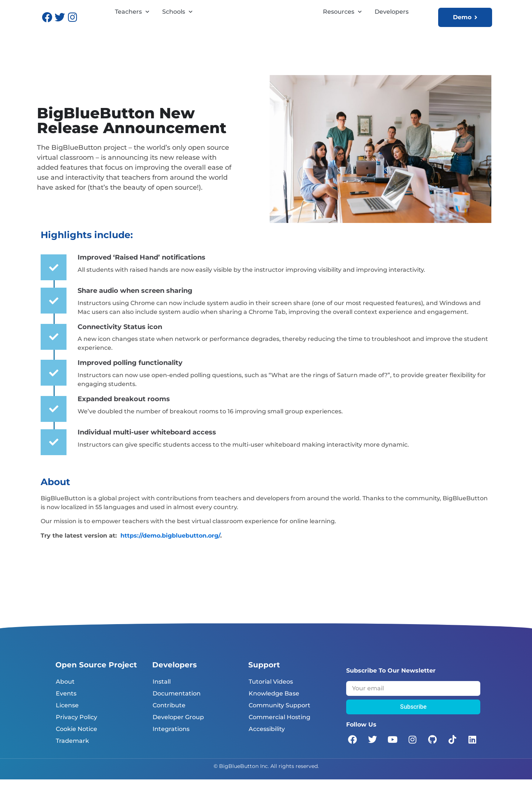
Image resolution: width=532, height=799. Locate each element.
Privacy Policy (76, 737)
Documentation (177, 713)
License (67, 725)
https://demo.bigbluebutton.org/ (170, 555)
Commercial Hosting (279, 737)
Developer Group (178, 737)
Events (66, 713)
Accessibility (267, 749)
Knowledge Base (274, 713)
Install (162, 701)
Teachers (132, 27)
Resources (342, 27)
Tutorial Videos (271, 701)
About (65, 701)
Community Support (279, 725)
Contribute (169, 725)
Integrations (171, 749)
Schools (177, 27)
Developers (392, 26)
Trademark (72, 760)
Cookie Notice (76, 749)
